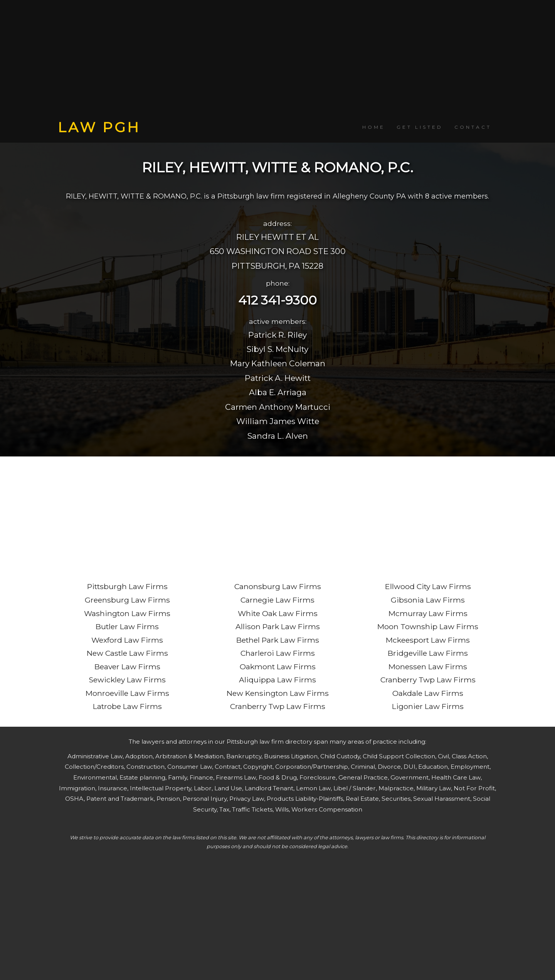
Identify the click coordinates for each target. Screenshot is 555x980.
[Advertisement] (277, 60)
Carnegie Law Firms (277, 600)
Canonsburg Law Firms (278, 586)
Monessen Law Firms (428, 667)
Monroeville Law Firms (127, 693)
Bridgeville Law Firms (428, 653)
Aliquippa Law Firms (277, 680)
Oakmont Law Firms (278, 667)
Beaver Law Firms (127, 667)
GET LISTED (420, 127)
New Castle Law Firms (127, 653)
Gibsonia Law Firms (428, 600)
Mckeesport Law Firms (428, 640)
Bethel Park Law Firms (278, 640)
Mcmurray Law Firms (428, 613)
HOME (374, 127)
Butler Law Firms (127, 626)
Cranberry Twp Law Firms (278, 706)
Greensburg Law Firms (127, 600)
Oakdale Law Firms (428, 693)
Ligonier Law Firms (428, 706)
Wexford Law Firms (127, 640)
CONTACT (473, 127)
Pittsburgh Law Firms (127, 586)
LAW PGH (99, 127)
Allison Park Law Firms (278, 626)
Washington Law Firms (127, 613)
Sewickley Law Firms (127, 680)
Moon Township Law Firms (428, 626)
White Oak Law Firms (278, 613)
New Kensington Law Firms (278, 693)
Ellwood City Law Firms (428, 586)
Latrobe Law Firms (127, 706)
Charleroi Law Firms (278, 653)
